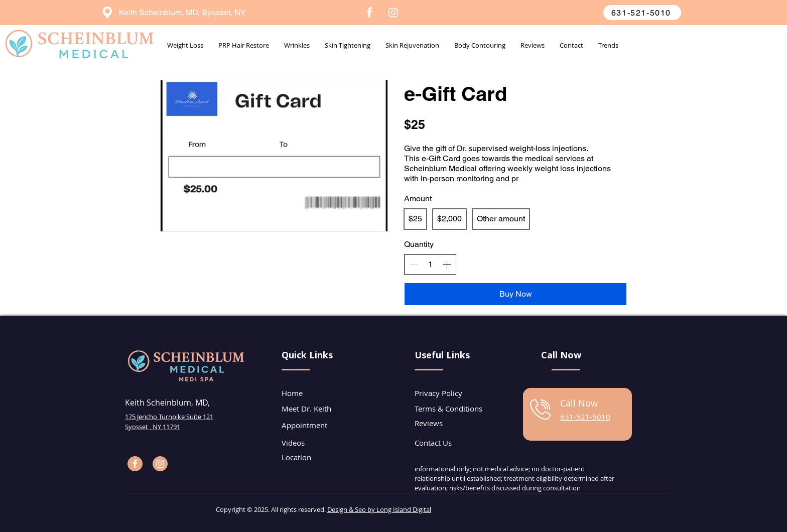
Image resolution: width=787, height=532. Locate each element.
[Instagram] (393, 12)
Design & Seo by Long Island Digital (379, 509)
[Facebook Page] (135, 464)
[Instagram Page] (160, 464)
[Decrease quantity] (414, 264)
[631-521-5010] (642, 13)
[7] (370, 12)
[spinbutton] (430, 264)
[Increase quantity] (447, 264)
